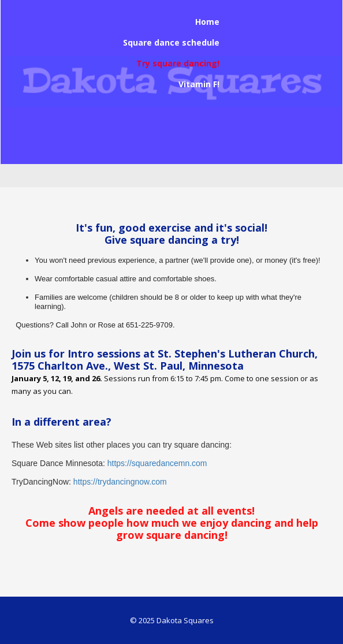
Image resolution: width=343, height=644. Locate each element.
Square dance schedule (171, 42)
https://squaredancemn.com (157, 463)
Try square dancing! (178, 63)
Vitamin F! (199, 84)
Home (207, 22)
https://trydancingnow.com (120, 482)
